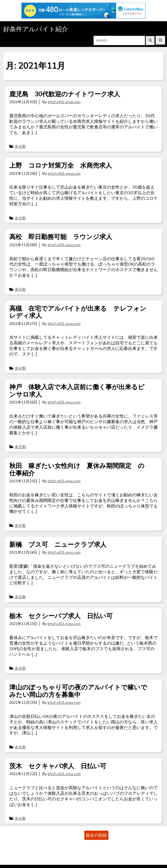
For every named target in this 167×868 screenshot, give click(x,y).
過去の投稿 (96, 835)
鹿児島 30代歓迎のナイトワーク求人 (65, 94)
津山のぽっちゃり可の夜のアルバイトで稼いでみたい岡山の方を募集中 (78, 691)
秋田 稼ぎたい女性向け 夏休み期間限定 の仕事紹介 (77, 470)
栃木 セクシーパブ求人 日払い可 (61, 616)
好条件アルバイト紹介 (36, 29)
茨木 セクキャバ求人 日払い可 (58, 766)
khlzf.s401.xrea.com (64, 102)
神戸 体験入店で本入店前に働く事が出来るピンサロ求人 (77, 391)
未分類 (20, 147)
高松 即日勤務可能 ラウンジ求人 (61, 237)
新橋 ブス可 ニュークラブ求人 (58, 545)
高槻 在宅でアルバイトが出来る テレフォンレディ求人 (78, 312)
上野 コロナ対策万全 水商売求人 (61, 166)
